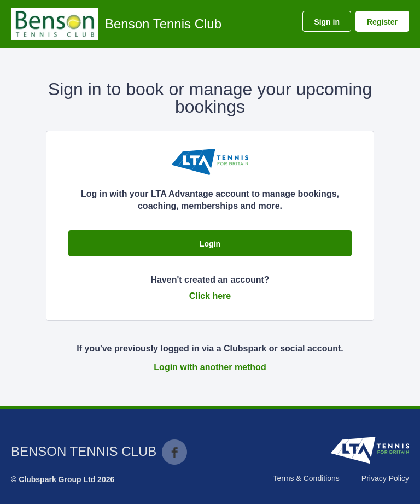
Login (210, 244)
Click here (210, 296)
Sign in (327, 22)
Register (382, 22)
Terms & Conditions (306, 478)
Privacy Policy (385, 478)
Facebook (174, 452)
